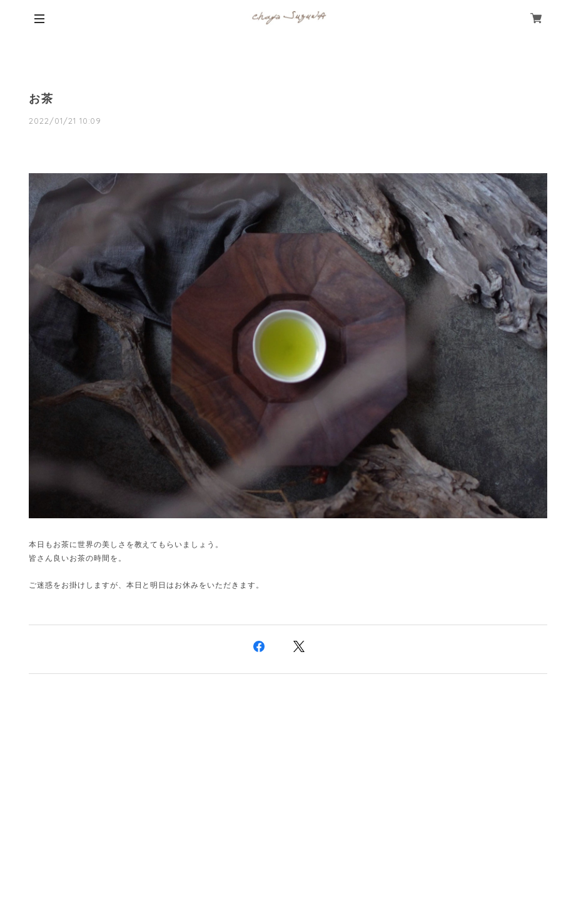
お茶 (41, 99)
